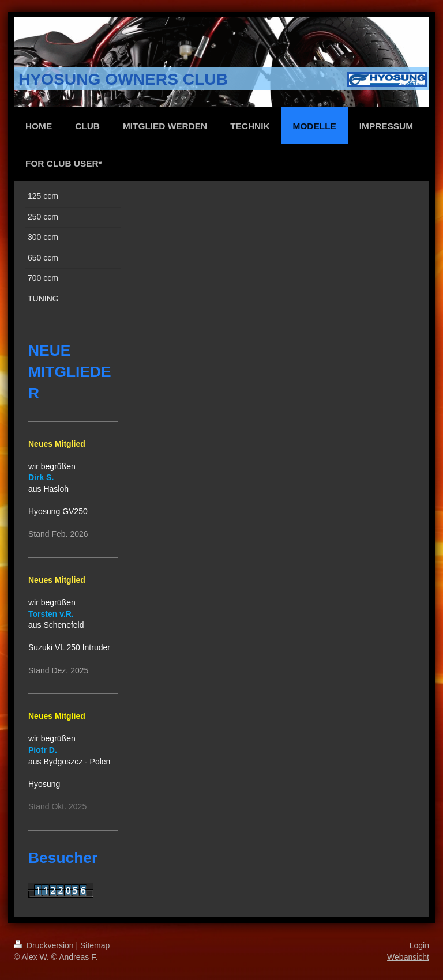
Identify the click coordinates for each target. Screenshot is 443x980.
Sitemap (95, 945)
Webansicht (408, 957)
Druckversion (45, 945)
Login (419, 945)
